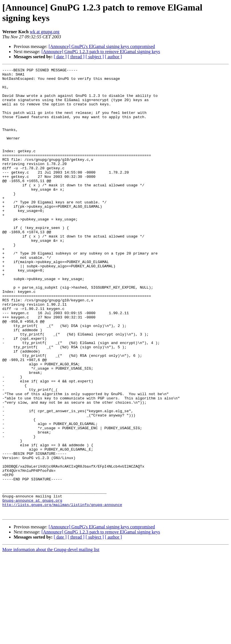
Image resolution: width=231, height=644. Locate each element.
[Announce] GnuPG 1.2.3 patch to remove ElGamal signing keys (101, 52)
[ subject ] (95, 57)
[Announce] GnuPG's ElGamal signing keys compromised (102, 46)
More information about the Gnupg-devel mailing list (51, 639)
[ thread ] (76, 57)
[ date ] (60, 57)
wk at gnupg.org (45, 32)
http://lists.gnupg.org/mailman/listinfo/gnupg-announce (62, 592)
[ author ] (114, 57)
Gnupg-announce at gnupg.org (32, 587)
